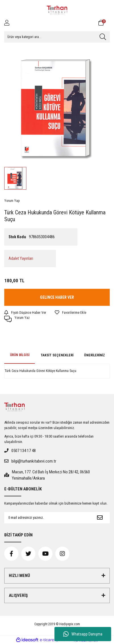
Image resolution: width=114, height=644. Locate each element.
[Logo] (57, 10)
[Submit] (100, 518)
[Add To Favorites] (70, 313)
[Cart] (104, 23)
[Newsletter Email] (47, 518)
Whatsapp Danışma (83, 634)
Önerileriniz (94, 355)
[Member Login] (7, 23)
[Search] (57, 37)
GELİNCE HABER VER (57, 297)
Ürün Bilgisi (20, 355)
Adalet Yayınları (21, 258)
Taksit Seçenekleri (57, 355)
